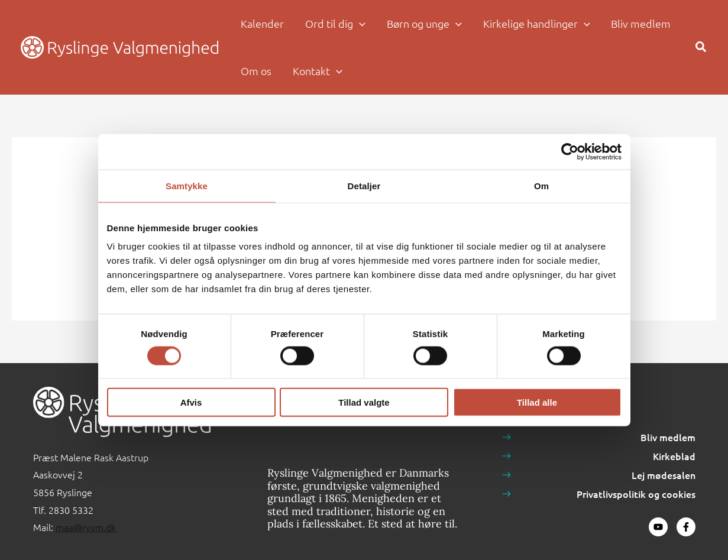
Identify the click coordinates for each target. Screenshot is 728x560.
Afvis (191, 402)
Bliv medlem (668, 437)
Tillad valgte (364, 402)
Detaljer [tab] (364, 185)
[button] (359, 24)
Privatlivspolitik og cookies (636, 494)
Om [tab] (541, 185)
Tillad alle (537, 402)
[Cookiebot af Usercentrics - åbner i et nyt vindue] (570, 151)
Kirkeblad (674, 456)
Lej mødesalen (664, 475)
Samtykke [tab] (187, 185)
